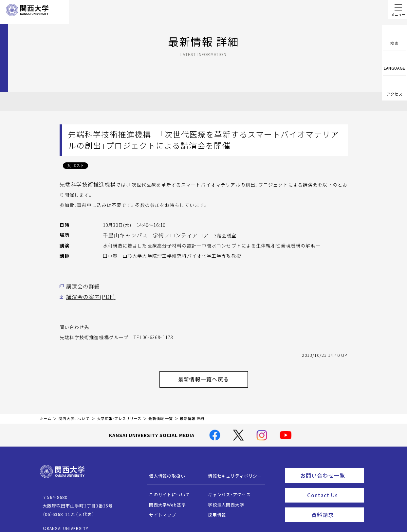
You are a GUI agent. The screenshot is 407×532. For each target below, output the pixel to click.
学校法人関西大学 (223, 499)
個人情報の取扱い (164, 470)
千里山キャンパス (123, 234)
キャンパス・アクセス (226, 489)
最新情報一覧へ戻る (212, 375)
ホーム (46, 413)
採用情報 (214, 509)
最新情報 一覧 (160, 413)
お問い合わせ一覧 (331, 468)
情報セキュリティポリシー (232, 470)
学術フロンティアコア (172, 234)
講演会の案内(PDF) (87, 294)
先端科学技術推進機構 (84, 184)
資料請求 (335, 504)
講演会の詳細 (81, 284)
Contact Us (333, 486)
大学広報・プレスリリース (119, 413)
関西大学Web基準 (164, 499)
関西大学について (74, 413)
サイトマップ (159, 509)
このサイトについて (166, 489)
